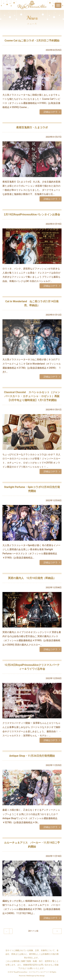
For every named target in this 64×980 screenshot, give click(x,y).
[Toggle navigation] (58, 5)
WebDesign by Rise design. (36, 976)
